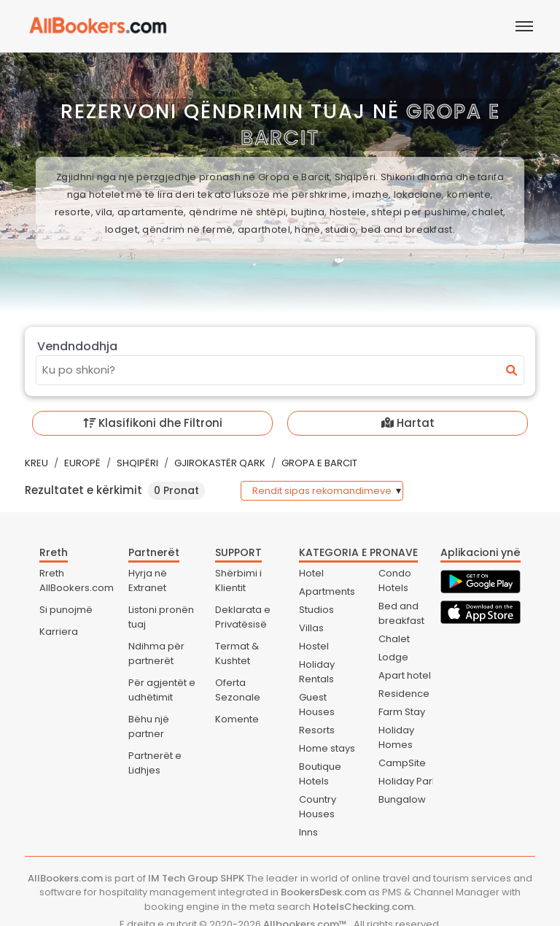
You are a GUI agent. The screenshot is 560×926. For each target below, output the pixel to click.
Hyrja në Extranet (148, 580)
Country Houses (318, 807)
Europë (82, 463)
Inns (308, 832)
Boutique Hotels (320, 774)
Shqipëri (137, 463)
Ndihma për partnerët (156, 653)
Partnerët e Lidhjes (155, 763)
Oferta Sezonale (238, 690)
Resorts (317, 730)
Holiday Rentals (317, 672)
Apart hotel (405, 675)
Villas (311, 628)
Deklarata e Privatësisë (243, 617)
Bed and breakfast (401, 613)
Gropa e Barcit (319, 463)
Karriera (59, 632)
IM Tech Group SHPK (196, 878)
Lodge (393, 657)
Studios (316, 610)
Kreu (36, 463)
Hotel (311, 573)
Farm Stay (402, 712)
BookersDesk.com (323, 892)
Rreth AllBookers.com (77, 580)
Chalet (394, 639)
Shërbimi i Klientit (238, 580)
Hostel (314, 646)
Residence (404, 694)
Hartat (408, 423)
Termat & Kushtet (237, 653)
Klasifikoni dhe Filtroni (153, 423)
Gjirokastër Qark (220, 463)
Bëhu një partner (149, 726)
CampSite (402, 763)
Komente (237, 719)
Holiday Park (408, 781)
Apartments (327, 591)
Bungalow (402, 799)
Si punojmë (66, 610)
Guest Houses (317, 705)
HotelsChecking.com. (364, 907)
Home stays (327, 748)
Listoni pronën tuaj (161, 617)
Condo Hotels (395, 580)
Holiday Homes (396, 737)
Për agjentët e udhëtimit (162, 690)
